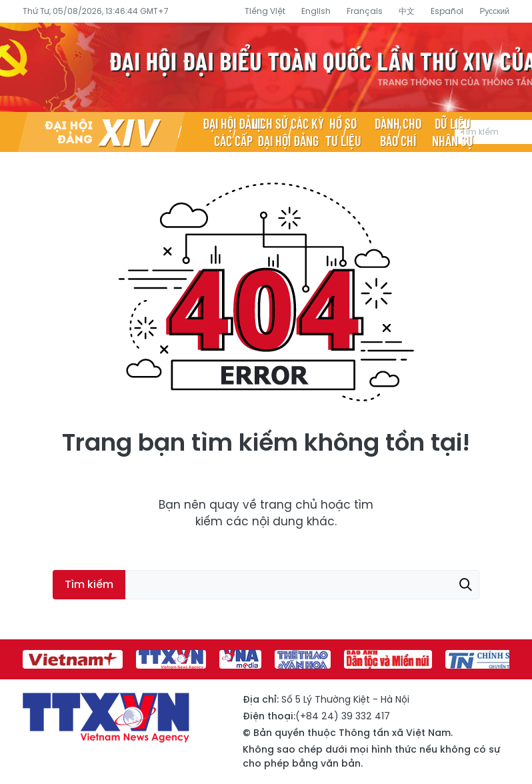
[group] (73, 659)
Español (447, 11)
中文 (407, 11)
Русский (494, 11)
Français (365, 11)
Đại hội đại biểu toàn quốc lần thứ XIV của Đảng (266, 67)
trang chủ (289, 505)
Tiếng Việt (265, 11)
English (316, 11)
